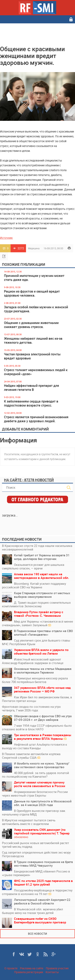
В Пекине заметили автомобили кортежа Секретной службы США (31, 756)
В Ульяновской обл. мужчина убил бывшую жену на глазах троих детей (32, 911)
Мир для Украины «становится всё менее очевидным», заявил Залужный (37, 623)
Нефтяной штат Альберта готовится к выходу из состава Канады (34, 746)
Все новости (37, 934)
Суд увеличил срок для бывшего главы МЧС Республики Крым (36, 642)
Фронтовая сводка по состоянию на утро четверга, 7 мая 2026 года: (31, 708)
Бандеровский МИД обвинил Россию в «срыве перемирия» (36, 873)
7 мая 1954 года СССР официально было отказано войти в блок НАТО (37, 727)
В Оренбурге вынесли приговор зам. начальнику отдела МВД (34, 812)
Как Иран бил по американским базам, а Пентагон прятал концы (37, 699)
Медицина (34, 248)
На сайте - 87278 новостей (29, 480)
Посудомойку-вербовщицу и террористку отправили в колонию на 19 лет (37, 892)
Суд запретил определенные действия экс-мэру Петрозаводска (36, 854)
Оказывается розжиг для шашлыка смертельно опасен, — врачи (33, 566)
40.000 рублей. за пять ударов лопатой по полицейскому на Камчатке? (35, 775)
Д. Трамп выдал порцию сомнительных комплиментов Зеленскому (36, 604)
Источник (6, 238)
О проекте (11, 968)
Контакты (52, 972)
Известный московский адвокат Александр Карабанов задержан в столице (33, 661)
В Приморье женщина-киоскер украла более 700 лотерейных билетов (35, 680)
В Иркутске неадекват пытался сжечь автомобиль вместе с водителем (29, 822)
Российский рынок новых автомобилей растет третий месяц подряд (35, 845)
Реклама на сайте (32, 968)
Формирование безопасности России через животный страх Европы (35, 794)
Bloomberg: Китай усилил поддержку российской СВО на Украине (34, 585)
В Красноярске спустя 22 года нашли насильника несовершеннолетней (37, 547)
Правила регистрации (29, 972)
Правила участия (57, 968)
